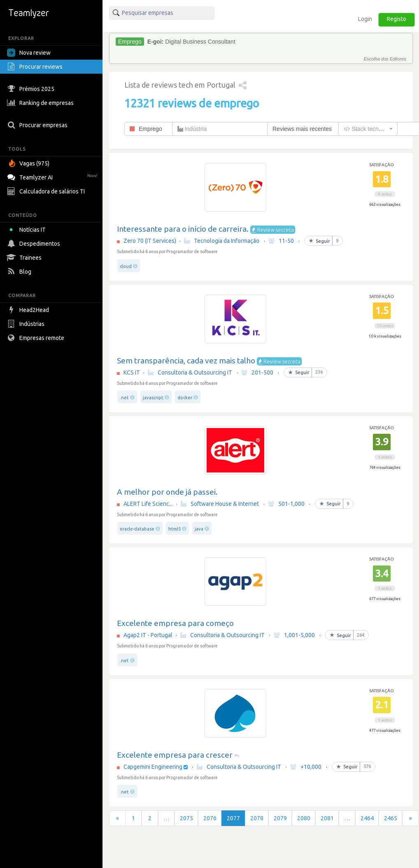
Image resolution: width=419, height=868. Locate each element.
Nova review (29, 53)
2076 (210, 818)
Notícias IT (28, 230)
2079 (280, 818)
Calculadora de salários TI (47, 191)
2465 (391, 818)
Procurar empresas (38, 125)
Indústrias (27, 324)
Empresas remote (37, 338)
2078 (257, 818)
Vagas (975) (29, 163)
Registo (397, 19)
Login (365, 19)
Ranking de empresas (41, 103)
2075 (186, 818)
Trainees (25, 258)
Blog (20, 272)
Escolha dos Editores (385, 59)
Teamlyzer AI (53, 176)
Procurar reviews (36, 67)
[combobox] (368, 129)
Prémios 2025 (32, 89)
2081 (327, 818)
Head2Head (29, 310)
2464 (367, 818)
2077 (233, 818)
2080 (304, 818)
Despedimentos (35, 244)
